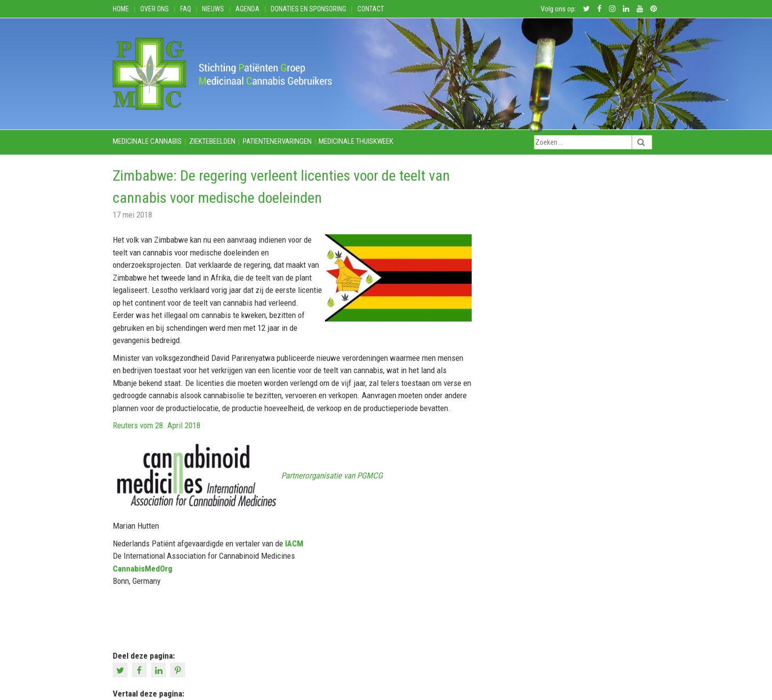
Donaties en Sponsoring (308, 9)
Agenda (247, 9)
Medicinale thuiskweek (356, 141)
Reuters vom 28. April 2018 (157, 425)
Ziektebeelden (212, 141)
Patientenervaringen (277, 141)
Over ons (155, 9)
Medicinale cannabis (147, 141)
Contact (371, 9)
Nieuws (213, 9)
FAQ (186, 9)
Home (121, 9)
